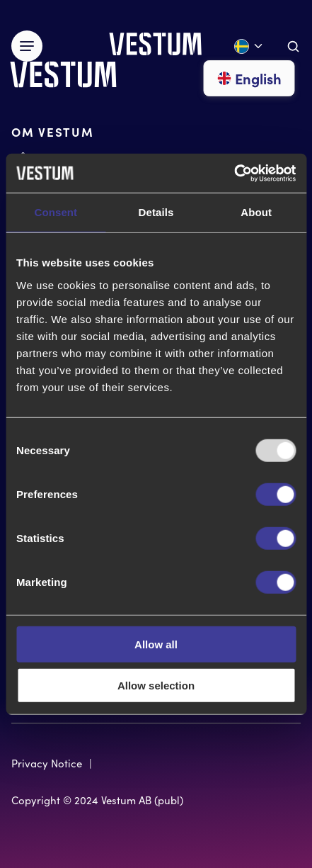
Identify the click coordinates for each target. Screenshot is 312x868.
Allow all (156, 644)
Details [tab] (156, 212)
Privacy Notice (47, 763)
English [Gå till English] (249, 78)
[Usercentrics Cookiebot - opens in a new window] (234, 173)
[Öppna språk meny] (249, 46)
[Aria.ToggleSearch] (293, 46)
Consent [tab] (56, 212)
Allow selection (156, 686)
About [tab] (256, 212)
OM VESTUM (52, 131)
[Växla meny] (27, 46)
